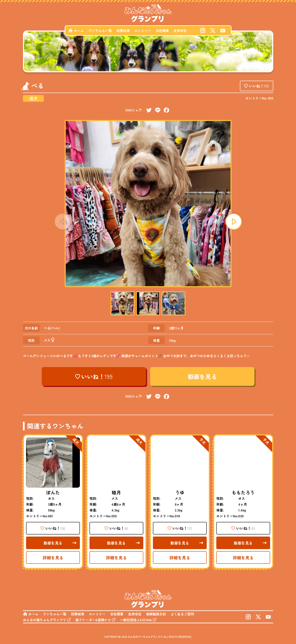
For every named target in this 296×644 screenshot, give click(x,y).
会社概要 (162, 31)
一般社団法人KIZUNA (136, 620)
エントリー (143, 31)
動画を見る (202, 376)
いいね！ (259, 86)
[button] (234, 222)
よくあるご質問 (182, 614)
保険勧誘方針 (156, 614)
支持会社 (180, 31)
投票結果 (123, 31)
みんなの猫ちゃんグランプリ (45, 620)
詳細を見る (53, 558)
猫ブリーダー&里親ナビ (93, 620)
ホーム (79, 31)
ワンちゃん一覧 (100, 31)
